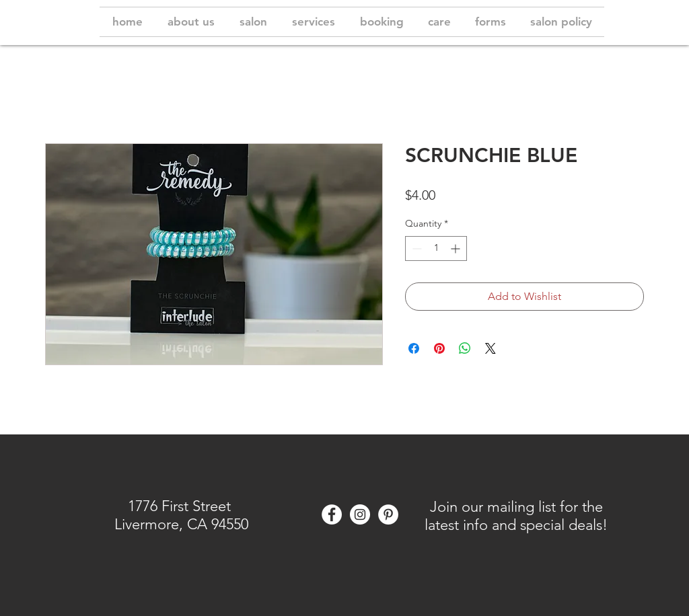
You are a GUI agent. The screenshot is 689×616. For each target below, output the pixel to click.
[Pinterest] (388, 514)
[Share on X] (491, 348)
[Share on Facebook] (414, 348)
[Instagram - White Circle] (360, 514)
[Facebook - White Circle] (332, 514)
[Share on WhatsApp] (465, 348)
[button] (516, 515)
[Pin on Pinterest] (439, 348)
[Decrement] (415, 248)
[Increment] (457, 248)
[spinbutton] (436, 248)
